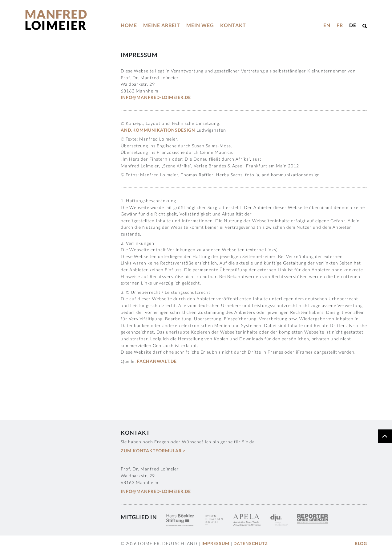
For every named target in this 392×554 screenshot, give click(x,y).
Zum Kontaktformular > (153, 451)
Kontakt (233, 25)
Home (129, 25)
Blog (361, 543)
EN (327, 25)
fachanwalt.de (157, 361)
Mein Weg (200, 25)
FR (340, 25)
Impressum (215, 543)
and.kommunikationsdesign (158, 130)
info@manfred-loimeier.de (156, 97)
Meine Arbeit (162, 25)
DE (353, 25)
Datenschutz (251, 543)
